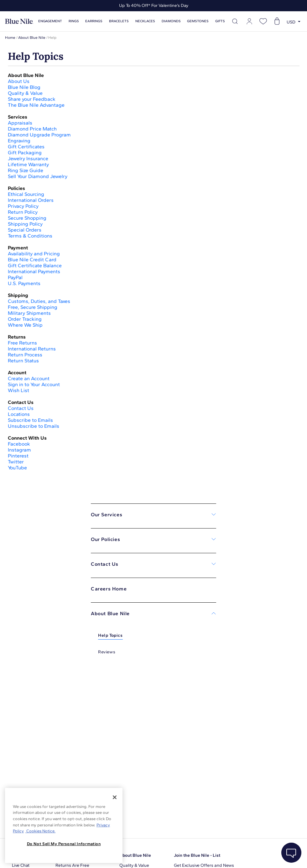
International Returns (32, 349)
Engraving (19, 141)
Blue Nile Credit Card (32, 260)
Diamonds (171, 21)
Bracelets (119, 21)
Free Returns (22, 343)
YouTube (17, 468)
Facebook (19, 444)
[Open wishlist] (263, 21)
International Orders (31, 200)
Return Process (25, 355)
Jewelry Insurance (28, 158)
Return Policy (23, 212)
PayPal (15, 277)
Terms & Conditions (30, 236)
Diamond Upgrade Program (40, 135)
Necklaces (145, 21)
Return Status (23, 361)
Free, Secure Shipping (33, 307)
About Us (19, 81)
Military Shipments (29, 313)
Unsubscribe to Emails (34, 426)
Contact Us (21, 408)
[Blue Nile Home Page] (19, 21)
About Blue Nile (32, 38)
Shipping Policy (25, 224)
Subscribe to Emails (30, 420)
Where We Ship (25, 325)
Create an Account (29, 378)
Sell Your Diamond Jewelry (38, 176)
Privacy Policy (23, 206)
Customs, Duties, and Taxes (39, 301)
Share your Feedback (32, 99)
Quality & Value (26, 93)
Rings (74, 21)
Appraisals (20, 123)
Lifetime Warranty (29, 164)
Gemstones (198, 21)
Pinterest (18, 456)
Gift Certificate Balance (35, 266)
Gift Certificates (27, 147)
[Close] (115, 797)
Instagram (19, 450)
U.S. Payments (24, 283)
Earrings (94, 21)
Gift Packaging (25, 153)
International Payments (34, 271)
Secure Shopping (27, 218)
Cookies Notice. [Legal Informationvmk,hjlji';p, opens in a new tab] (40, 831)
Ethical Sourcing (27, 194)
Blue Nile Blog (24, 87)
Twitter (16, 462)
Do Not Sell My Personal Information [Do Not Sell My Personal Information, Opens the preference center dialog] (64, 844)
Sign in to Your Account (34, 384)
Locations (19, 414)
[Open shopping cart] (277, 21)
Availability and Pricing (34, 254)
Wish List (19, 390)
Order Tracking (25, 319)
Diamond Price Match (32, 129)
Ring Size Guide (26, 170)
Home (10, 38)
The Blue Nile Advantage (36, 105)
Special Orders (25, 230)
